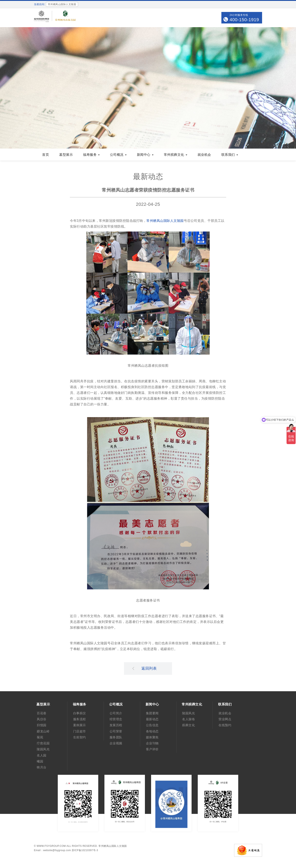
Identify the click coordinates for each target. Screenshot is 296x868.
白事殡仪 (80, 713)
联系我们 (230, 155)
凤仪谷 (42, 719)
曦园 (40, 761)
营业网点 (225, 719)
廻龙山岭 (43, 731)
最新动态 (152, 719)
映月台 (42, 767)
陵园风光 (43, 749)
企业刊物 (152, 743)
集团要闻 (152, 713)
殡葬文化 (188, 725)
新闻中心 (145, 155)
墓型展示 (66, 155)
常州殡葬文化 (176, 155)
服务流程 (80, 719)
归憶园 (42, 725)
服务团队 (116, 737)
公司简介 (116, 713)
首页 (46, 155)
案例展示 (80, 725)
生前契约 (80, 737)
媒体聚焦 (152, 737)
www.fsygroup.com (51, 846)
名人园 (42, 755)
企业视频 (116, 743)
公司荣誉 (116, 731)
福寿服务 (91, 155)
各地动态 (152, 731)
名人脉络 (188, 719)
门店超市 (80, 731)
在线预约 (225, 725)
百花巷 (42, 713)
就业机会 (204, 155)
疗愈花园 (43, 743)
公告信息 (152, 725)
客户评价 (152, 749)
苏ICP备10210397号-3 (85, 850)
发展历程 (116, 725)
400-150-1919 (244, 20)
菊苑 (40, 737)
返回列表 (145, 668)
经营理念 (116, 719)
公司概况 (118, 155)
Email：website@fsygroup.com (52, 850)
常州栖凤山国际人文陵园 (165, 221)
